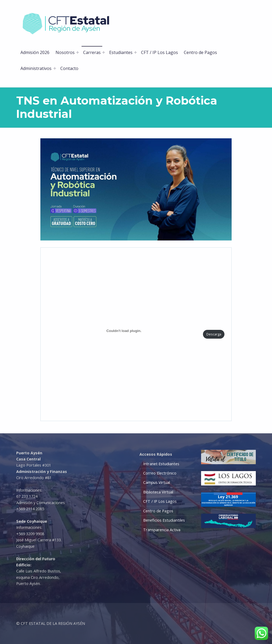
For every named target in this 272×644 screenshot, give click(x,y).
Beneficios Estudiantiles (164, 520)
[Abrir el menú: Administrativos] (55, 68)
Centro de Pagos (200, 52)
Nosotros (65, 52)
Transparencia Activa (162, 530)
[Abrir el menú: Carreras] (104, 52)
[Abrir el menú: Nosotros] (78, 52)
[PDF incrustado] (124, 331)
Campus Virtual (157, 482)
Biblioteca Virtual (158, 492)
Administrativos (36, 68)
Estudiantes (121, 52)
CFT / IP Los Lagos (160, 52)
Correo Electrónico (160, 473)
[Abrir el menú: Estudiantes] (135, 52)
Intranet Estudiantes (161, 464)
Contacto (69, 68)
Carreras (92, 52)
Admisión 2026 (35, 52)
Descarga (214, 334)
